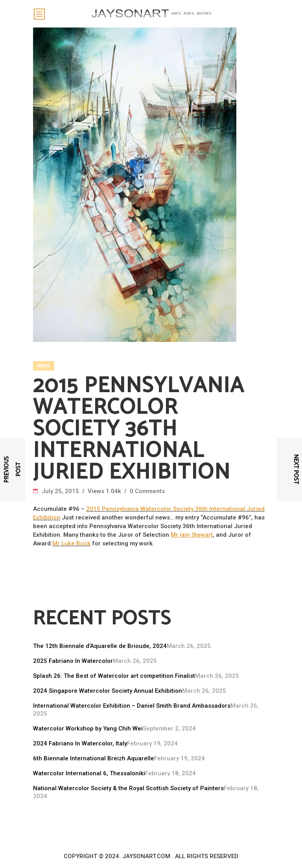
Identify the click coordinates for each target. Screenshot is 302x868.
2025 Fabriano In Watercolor (73, 661)
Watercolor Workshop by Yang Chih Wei (88, 729)
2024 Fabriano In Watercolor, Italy (80, 743)
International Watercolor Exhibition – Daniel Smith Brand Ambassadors (132, 706)
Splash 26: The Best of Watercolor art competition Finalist (114, 676)
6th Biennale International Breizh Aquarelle (94, 758)
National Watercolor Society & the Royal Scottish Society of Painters (128, 788)
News (43, 366)
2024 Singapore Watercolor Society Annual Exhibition (108, 691)
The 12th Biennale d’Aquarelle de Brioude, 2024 (100, 646)
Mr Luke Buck (71, 543)
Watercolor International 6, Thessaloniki (89, 773)
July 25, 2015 (61, 491)
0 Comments (147, 491)
